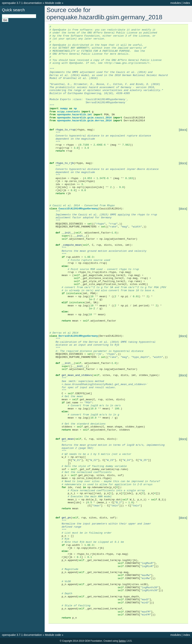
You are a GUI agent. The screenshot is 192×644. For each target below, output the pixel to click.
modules (175, 3)
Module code (53, 3)
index (187, 3)
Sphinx (122, 641)
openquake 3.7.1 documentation (22, 3)
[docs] (183, 130)
